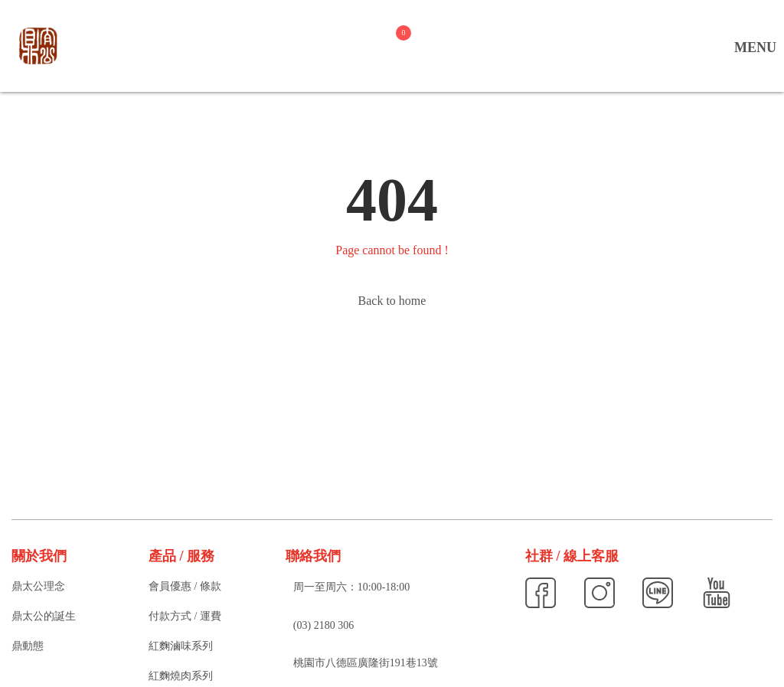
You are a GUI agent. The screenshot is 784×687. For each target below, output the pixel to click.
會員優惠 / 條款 (185, 586)
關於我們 (39, 556)
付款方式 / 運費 (185, 616)
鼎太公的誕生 (44, 616)
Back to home (392, 301)
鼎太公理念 (38, 586)
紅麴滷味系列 (181, 646)
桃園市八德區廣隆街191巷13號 (366, 663)
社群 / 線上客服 (572, 556)
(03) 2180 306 (323, 625)
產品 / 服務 (181, 556)
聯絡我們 (313, 556)
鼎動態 (28, 646)
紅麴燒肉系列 (181, 676)
